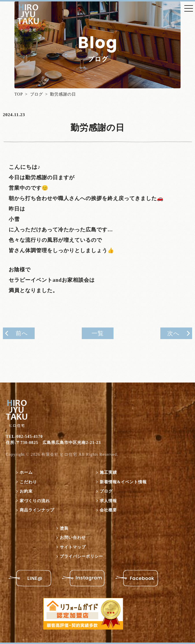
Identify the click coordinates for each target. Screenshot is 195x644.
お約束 (26, 491)
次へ (173, 333)
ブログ (37, 94)
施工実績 (108, 472)
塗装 (64, 528)
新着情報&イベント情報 (123, 482)
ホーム (26, 472)
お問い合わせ (73, 538)
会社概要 (108, 510)
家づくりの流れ (35, 501)
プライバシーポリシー (81, 556)
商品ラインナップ (37, 510)
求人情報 (108, 501)
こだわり (28, 482)
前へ (22, 333)
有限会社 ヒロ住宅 (59, 454)
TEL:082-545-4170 (24, 437)
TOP (19, 94)
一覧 (98, 333)
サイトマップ (73, 547)
